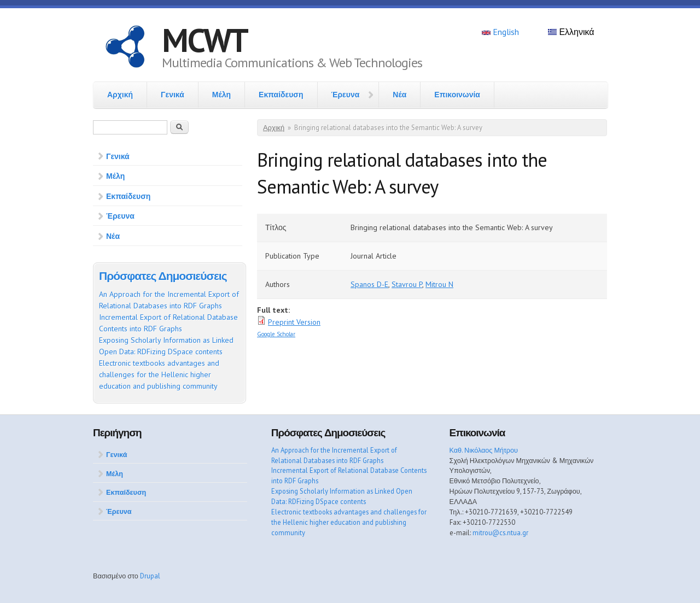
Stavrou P (407, 284)
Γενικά (173, 95)
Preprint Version (294, 322)
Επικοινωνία (457, 95)
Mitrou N (439, 284)
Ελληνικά (571, 32)
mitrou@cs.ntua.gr (500, 532)
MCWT (205, 40)
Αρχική (120, 95)
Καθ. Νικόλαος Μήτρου (484, 450)
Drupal (150, 576)
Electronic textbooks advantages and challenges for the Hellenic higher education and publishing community (159, 374)
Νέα (399, 95)
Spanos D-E (369, 284)
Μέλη (221, 95)
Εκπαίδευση (281, 95)
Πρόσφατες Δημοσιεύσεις (163, 276)
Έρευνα (346, 95)
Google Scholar (276, 334)
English (500, 32)
